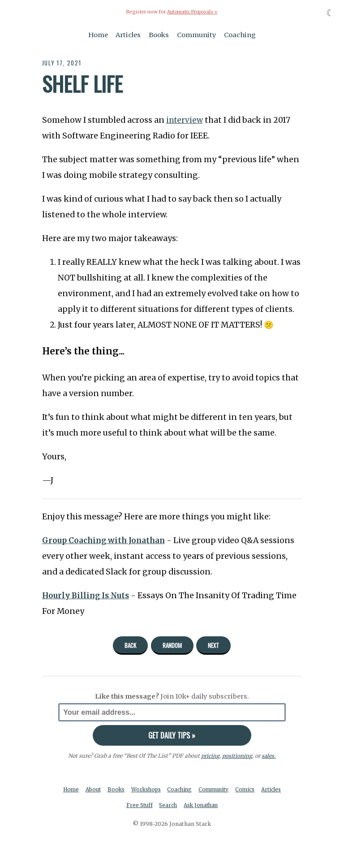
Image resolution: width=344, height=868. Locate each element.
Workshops (159, 790)
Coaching (240, 35)
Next (213, 645)
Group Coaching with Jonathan (106, 540)
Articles (128, 35)
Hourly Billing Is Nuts (87, 596)
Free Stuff (151, 806)
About (103, 790)
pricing (210, 756)
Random (172, 645)
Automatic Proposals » (192, 12)
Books (159, 35)
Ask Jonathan (216, 806)
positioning (237, 756)
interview (185, 120)
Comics (263, 790)
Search (181, 806)
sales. (269, 756)
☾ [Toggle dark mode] (330, 13)
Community (197, 35)
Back (130, 645)
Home (98, 35)
